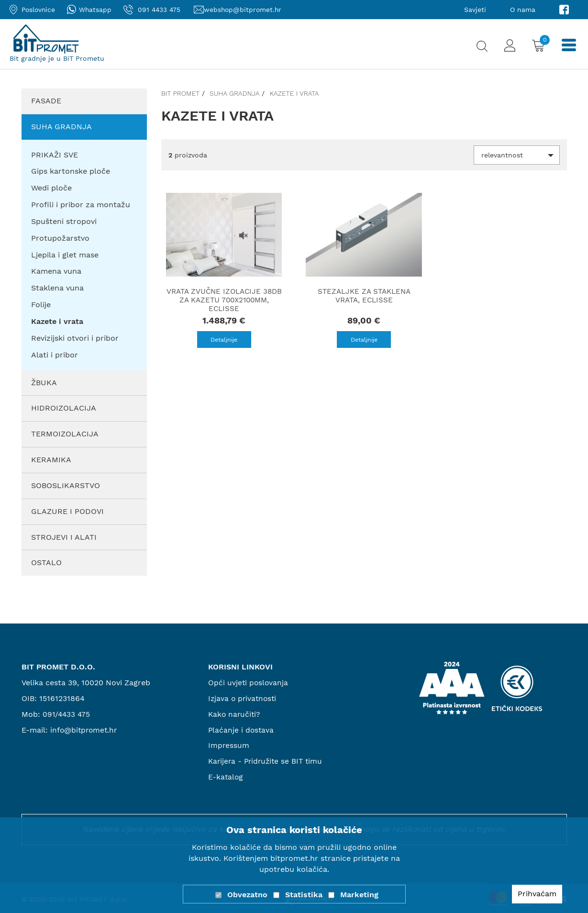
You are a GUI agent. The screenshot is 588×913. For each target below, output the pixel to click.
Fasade (46, 101)
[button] (517, 155)
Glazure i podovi (67, 511)
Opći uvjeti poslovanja (249, 683)
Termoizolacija (65, 434)
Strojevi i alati (64, 537)
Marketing (359, 895)
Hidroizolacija (64, 408)
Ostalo (46, 562)
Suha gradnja (61, 127)
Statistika (304, 895)
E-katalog (226, 777)
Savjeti (475, 10)
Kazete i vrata (294, 93)
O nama (523, 10)
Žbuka (44, 383)
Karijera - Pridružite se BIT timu (267, 761)
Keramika (51, 460)
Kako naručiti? (235, 714)
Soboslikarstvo (66, 485)
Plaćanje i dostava (242, 730)
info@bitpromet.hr (85, 730)
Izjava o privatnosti (244, 698)
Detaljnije (224, 340)
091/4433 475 (67, 714)
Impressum (229, 745)
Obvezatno (247, 895)
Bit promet (180, 93)
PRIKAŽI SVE (55, 155)
